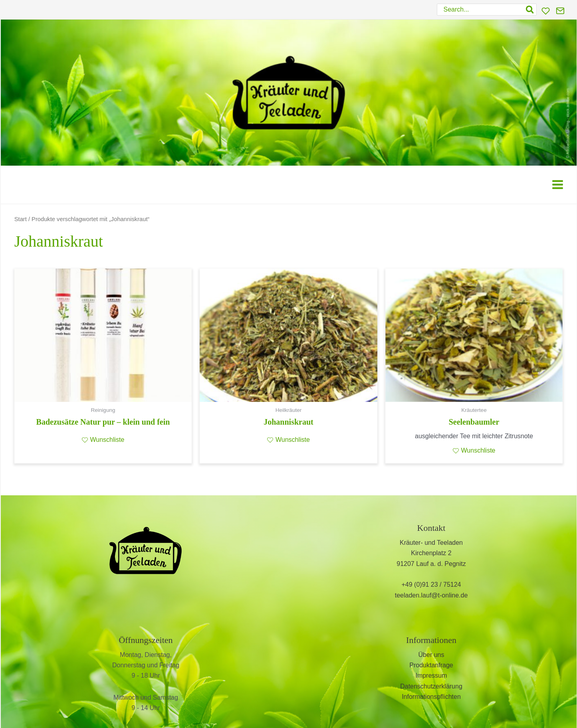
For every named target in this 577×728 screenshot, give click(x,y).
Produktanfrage (431, 665)
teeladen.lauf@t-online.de (431, 595)
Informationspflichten (431, 697)
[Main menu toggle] (558, 185)
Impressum (431, 676)
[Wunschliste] (546, 11)
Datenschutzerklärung (431, 686)
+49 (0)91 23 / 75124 (431, 585)
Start (21, 219)
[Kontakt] (560, 11)
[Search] (530, 10)
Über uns (431, 655)
